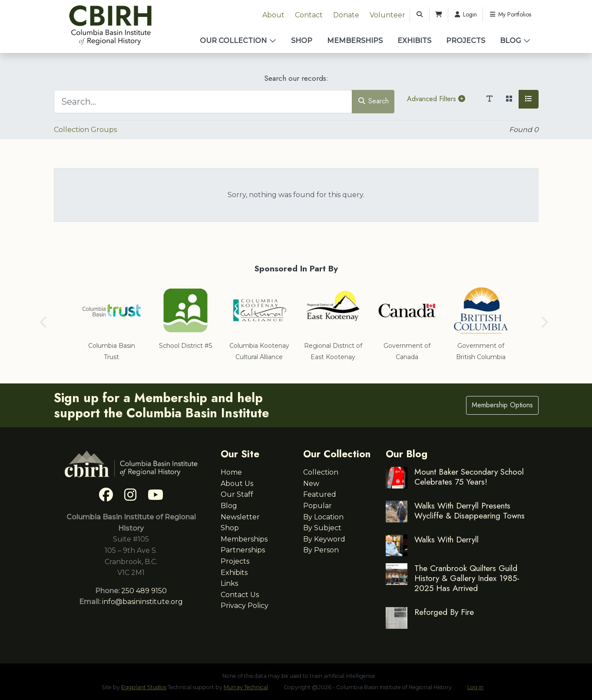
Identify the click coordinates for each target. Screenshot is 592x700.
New (311, 484)
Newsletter (240, 517)
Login (466, 14)
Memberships (355, 41)
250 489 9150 (144, 591)
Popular (317, 506)
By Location (323, 517)
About (273, 15)
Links (229, 583)
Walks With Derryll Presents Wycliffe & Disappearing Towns (470, 510)
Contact (309, 15)
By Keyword (324, 539)
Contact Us (240, 595)
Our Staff (237, 494)
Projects (466, 41)
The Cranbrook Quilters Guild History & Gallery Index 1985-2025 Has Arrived (467, 578)
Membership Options (502, 405)
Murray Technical (246, 687)
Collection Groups (85, 130)
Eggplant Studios (144, 687)
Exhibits (414, 41)
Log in (475, 687)
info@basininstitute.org (142, 602)
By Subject (322, 528)
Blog (510, 41)
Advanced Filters (436, 99)
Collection (321, 472)
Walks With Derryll (446, 539)
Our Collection (233, 41)
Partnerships (243, 550)
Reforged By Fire (444, 612)
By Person (321, 550)
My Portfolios (510, 14)
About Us (237, 484)
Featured (320, 494)
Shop (302, 41)
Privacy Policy (245, 606)
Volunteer (387, 15)
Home (231, 472)
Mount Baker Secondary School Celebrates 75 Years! (469, 477)
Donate (346, 15)
